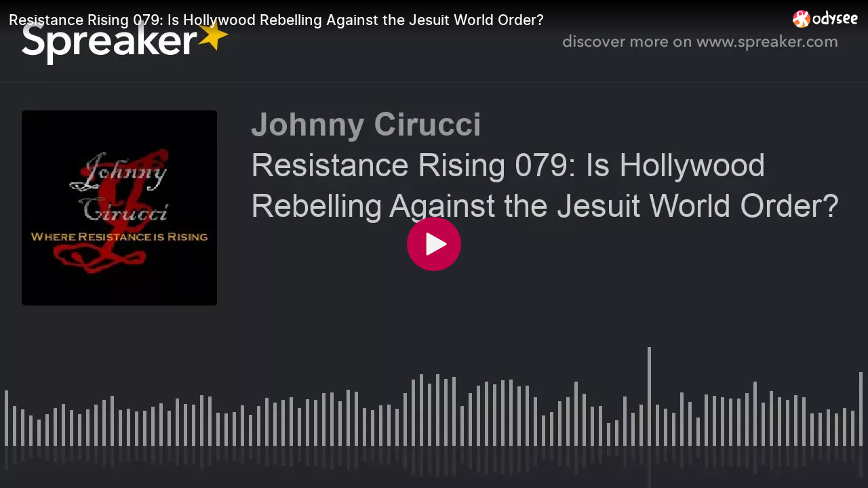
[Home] (826, 19)
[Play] (434, 244)
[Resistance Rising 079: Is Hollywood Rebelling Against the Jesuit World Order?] (395, 20)
